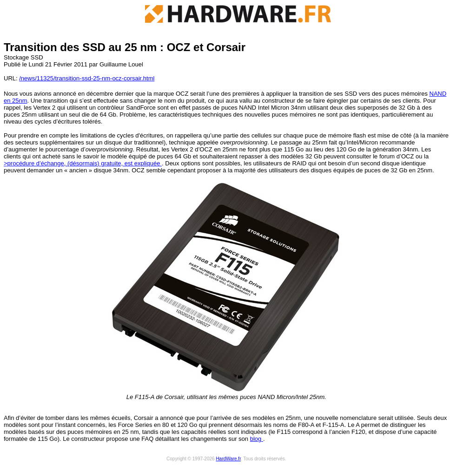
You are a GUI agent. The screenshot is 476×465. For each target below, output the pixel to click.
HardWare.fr (228, 459)
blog (257, 439)
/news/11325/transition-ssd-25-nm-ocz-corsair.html (87, 78)
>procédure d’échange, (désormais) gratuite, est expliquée (83, 163)
